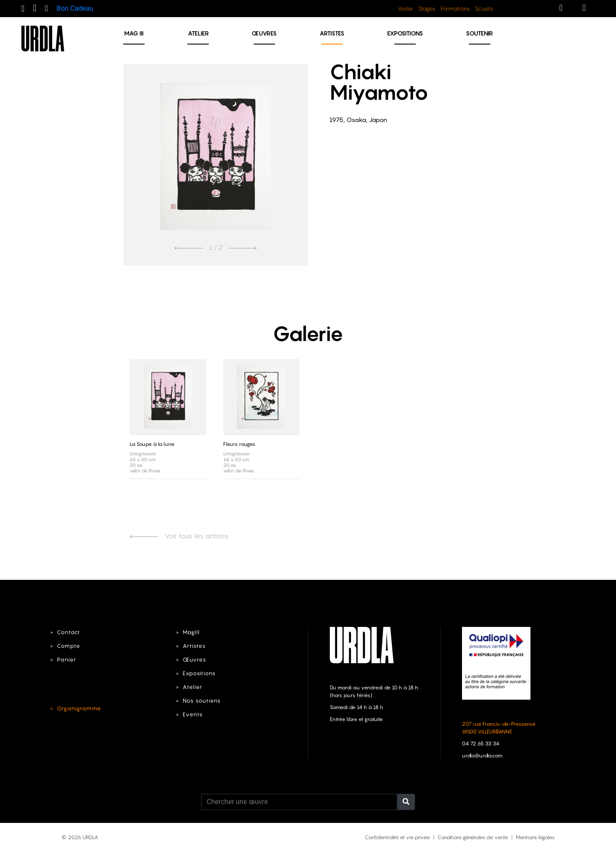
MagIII (191, 632)
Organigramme (79, 708)
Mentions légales (535, 837)
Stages (427, 9)
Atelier (198, 33)
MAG (134, 33)
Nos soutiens (202, 701)
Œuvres (264, 33)
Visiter (406, 9)
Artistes (332, 33)
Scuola (484, 9)
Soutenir (479, 33)
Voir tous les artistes (179, 536)
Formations (455, 9)
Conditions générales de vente (473, 837)
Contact (68, 632)
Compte (69, 646)
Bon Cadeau (75, 8)
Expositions (405, 33)
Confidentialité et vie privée (397, 837)
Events (193, 714)
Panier (67, 660)
